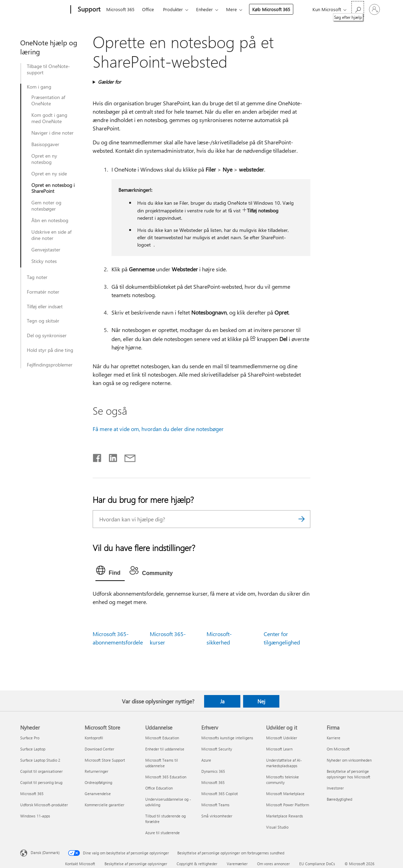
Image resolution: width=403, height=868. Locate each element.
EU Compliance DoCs (317, 864)
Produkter (173, 9)
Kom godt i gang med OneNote (49, 118)
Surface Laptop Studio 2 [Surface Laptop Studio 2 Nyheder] (40, 760)
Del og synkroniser (47, 335)
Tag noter (37, 277)
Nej (261, 701)
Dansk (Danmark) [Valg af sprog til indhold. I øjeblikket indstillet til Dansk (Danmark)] (45, 852)
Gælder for (109, 82)
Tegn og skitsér (43, 321)
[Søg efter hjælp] (358, 9)
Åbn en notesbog (50, 220)
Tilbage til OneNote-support (48, 69)
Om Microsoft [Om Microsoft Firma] (338, 749)
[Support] (88, 10)
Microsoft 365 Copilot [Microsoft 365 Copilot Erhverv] (220, 794)
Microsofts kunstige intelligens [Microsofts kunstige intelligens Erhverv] (227, 738)
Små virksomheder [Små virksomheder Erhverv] (217, 816)
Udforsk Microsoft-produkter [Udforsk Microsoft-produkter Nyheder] (44, 805)
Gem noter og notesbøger (46, 206)
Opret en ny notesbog (44, 159)
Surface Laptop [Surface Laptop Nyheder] (33, 749)
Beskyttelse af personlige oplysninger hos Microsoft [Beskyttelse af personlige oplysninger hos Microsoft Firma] (348, 774)
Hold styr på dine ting (50, 350)
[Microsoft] (44, 10)
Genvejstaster (46, 250)
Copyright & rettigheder (197, 864)
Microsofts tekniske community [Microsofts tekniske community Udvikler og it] (282, 780)
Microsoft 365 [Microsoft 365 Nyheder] (32, 794)
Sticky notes (44, 261)
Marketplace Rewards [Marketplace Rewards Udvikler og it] (285, 816)
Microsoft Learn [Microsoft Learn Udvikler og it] (279, 749)
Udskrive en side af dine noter (51, 235)
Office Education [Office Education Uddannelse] (159, 788)
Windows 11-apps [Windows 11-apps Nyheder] (35, 816)
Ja (222, 701)
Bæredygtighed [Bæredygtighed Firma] (339, 799)
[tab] (110, 572)
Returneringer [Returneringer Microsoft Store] (96, 771)
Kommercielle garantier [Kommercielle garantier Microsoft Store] (104, 805)
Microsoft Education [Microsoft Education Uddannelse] (162, 738)
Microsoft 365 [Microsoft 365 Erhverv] (213, 782)
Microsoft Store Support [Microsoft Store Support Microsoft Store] (105, 760)
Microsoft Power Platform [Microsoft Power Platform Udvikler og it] (288, 805)
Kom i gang (39, 87)
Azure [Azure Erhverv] (206, 760)
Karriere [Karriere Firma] (334, 738)
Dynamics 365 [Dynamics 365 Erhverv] (213, 771)
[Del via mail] (127, 456)
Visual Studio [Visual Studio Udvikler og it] (277, 827)
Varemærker (237, 864)
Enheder (204, 9)
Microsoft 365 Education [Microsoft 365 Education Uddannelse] (166, 777)
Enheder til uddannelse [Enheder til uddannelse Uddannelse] (165, 749)
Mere (231, 9)
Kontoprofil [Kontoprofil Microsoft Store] (94, 738)
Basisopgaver (45, 144)
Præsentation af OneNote (48, 100)
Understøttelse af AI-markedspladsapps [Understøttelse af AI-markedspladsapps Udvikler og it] (284, 763)
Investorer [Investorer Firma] (335, 788)
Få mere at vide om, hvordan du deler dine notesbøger (158, 429)
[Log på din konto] (374, 9)
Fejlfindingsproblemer (50, 365)
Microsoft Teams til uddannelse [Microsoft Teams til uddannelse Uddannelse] (162, 763)
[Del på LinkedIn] (110, 456)
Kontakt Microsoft (80, 864)
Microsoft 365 (120, 9)
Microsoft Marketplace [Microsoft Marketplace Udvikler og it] (285, 794)
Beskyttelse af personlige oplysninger (136, 864)
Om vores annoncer (273, 864)
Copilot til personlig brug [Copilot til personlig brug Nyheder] (41, 782)
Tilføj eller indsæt (45, 307)
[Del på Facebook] (98, 456)
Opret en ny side (49, 174)
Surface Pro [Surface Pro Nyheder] (30, 738)
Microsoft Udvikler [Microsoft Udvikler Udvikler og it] (282, 738)
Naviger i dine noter (52, 133)
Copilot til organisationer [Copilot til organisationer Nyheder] (41, 771)
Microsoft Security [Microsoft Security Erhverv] (217, 749)
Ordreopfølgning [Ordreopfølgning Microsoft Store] (98, 782)
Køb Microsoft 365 (271, 9)
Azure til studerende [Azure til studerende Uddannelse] (162, 833)
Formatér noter (43, 292)
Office (148, 9)
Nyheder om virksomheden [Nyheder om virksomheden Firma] (349, 760)
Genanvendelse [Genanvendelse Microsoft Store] (98, 794)
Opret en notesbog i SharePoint (53, 188)
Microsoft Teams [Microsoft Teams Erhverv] (215, 805)
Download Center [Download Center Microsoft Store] (99, 749)
